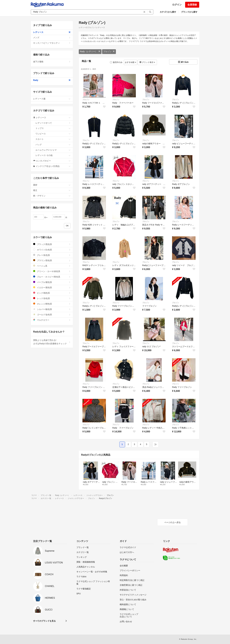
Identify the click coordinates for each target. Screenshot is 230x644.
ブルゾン (109, 51)
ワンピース (53, 134)
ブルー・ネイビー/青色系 (52, 277)
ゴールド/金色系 (52, 314)
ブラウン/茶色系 (52, 260)
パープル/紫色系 (52, 282)
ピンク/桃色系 (52, 293)
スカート (53, 139)
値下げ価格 (52, 62)
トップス (53, 128)
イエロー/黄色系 (52, 287)
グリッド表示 (147, 62)
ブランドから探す (189, 12)
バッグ (53, 145)
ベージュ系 (52, 266)
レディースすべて (53, 123)
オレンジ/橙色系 (52, 304)
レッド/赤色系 (52, 298)
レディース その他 (53, 155)
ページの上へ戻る (172, 522)
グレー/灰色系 (52, 255)
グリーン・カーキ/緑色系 (52, 271)
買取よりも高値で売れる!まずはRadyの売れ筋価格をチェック (52, 342)
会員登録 (192, 5)
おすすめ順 (130, 62)
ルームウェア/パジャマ (53, 150)
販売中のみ (116, 62)
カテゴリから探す (168, 12)
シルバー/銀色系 (52, 309)
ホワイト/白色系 (52, 250)
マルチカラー (52, 320)
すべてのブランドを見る (44, 621)
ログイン (177, 5)
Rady (52, 80)
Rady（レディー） (90, 51)
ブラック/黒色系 (52, 244)
